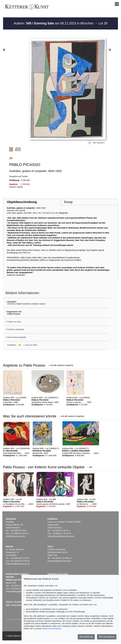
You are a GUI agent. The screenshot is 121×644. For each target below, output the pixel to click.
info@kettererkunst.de (15, 536)
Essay (68, 202)
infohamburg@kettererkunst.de (61, 536)
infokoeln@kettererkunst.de (59, 561)
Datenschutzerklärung (52, 629)
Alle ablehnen (86, 637)
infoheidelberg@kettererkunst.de (20, 591)
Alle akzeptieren (107, 637)
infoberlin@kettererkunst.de (18, 564)
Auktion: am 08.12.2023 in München (54, 23)
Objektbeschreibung (22, 202)
